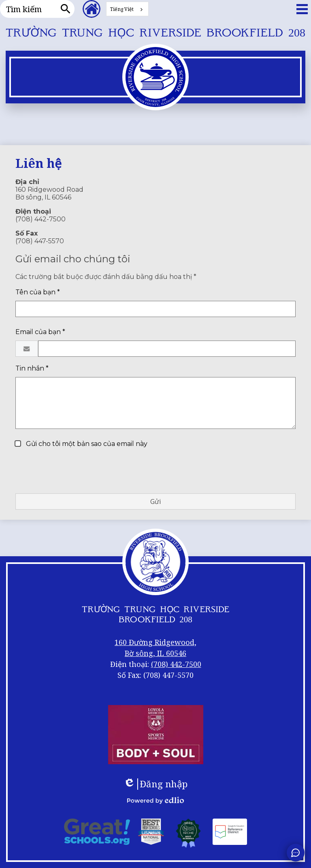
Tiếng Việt (122, 9)
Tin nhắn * (32, 368)
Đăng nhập (155, 784)
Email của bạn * (40, 332)
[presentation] (77, 471)
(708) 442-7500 (176, 664)
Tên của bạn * (38, 292)
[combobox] (127, 9)
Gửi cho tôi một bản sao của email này (86, 444)
